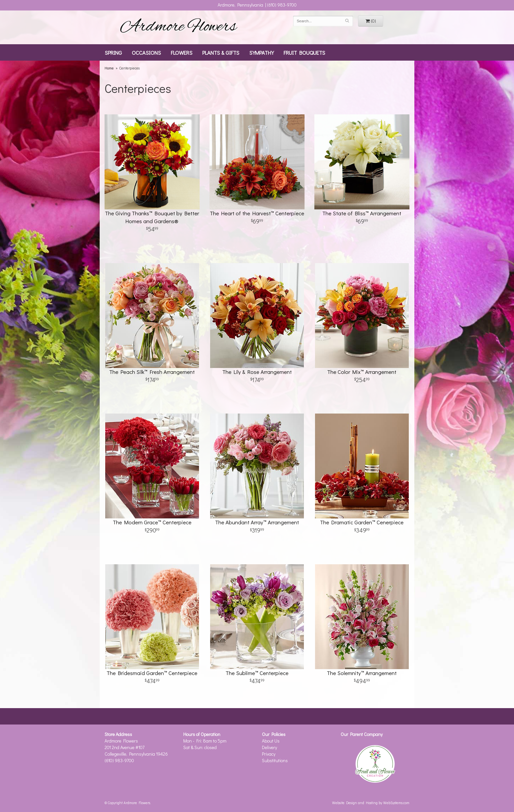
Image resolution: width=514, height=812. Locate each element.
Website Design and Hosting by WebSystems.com (371, 803)
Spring (113, 52)
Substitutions (275, 760)
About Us (271, 741)
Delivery (269, 747)
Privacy (269, 754)
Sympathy (261, 52)
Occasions (146, 52)
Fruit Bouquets (304, 52)
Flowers (182, 52)
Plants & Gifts (221, 52)
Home (109, 68)
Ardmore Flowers (178, 27)
